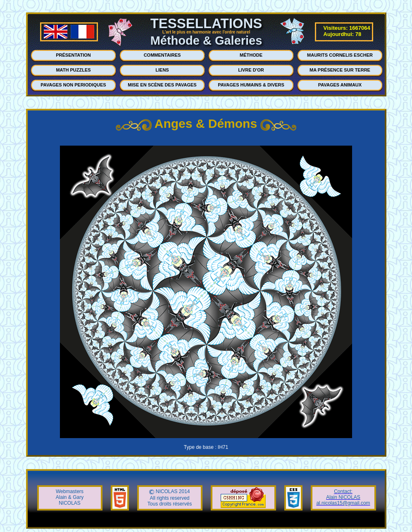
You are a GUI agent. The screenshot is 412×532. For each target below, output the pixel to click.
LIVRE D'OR (251, 70)
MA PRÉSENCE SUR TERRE (340, 70)
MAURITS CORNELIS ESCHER (340, 55)
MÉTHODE (251, 55)
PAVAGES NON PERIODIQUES (73, 85)
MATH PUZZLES (73, 70)
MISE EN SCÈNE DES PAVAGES (162, 85)
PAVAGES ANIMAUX (340, 85)
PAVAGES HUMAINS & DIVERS (251, 85)
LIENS (162, 70)
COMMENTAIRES (162, 55)
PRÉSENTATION (73, 55)
